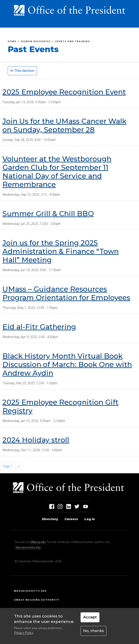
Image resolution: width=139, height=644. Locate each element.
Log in (90, 519)
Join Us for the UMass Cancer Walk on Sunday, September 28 (64, 125)
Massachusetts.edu (28, 547)
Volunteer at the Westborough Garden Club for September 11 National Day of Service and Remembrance (57, 172)
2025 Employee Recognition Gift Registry (60, 406)
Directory (50, 519)
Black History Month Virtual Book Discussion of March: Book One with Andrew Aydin (67, 364)
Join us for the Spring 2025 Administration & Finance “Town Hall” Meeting (61, 251)
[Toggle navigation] (127, 23)
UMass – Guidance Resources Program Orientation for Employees (66, 293)
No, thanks (93, 631)
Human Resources (36, 42)
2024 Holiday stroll (36, 440)
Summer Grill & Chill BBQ (48, 214)
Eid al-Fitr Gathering (39, 327)
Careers (71, 519)
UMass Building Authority (37, 600)
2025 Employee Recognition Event (64, 92)
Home (12, 42)
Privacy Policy (24, 633)
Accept (90, 617)
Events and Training (73, 42)
